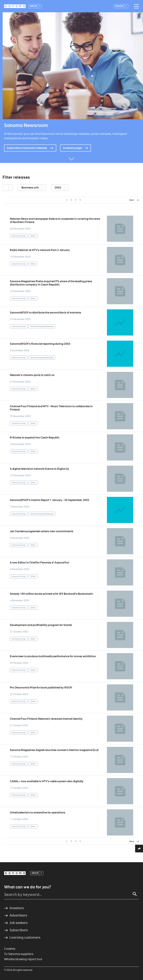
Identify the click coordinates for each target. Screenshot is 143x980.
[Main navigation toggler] (136, 6)
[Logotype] (15, 6)
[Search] (135, 894)
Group (33, 6)
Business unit (30, 188)
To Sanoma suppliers (19, 954)
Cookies (10, 949)
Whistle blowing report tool (23, 959)
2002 (58, 188)
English (119, 6)
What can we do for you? (27, 887)
